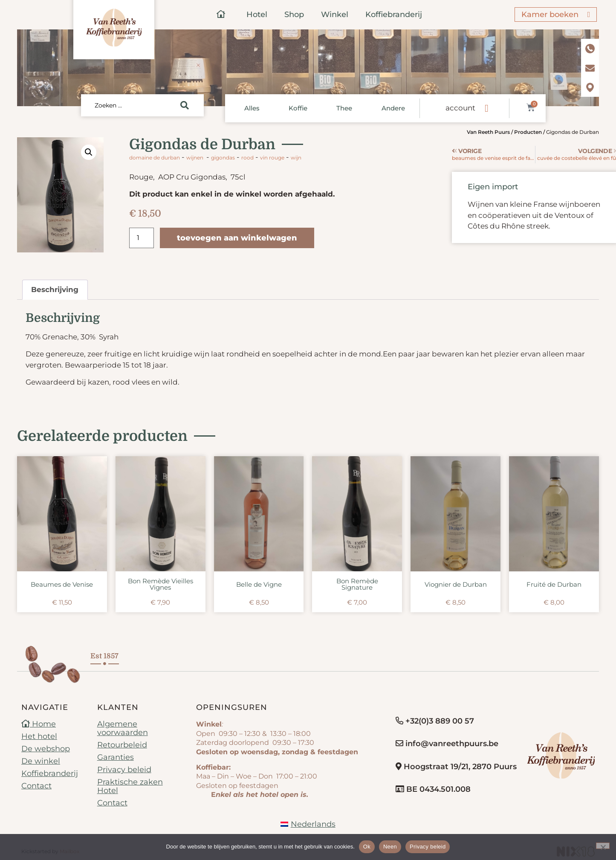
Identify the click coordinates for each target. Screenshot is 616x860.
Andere (393, 108)
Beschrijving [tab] (55, 290)
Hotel (257, 14)
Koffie (298, 108)
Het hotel (39, 736)
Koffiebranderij (394, 14)
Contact (36, 786)
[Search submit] (185, 105)
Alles (252, 108)
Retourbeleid (122, 745)
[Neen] (603, 846)
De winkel (41, 761)
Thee (344, 108)
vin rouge (272, 158)
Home (39, 724)
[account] (486, 108)
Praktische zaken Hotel (130, 786)
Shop (294, 14)
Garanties (116, 757)
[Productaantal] (142, 238)
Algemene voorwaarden (123, 728)
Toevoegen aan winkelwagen (237, 238)
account (460, 108)
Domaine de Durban (155, 158)
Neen (390, 847)
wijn (296, 158)
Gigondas (223, 158)
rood (247, 158)
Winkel (335, 14)
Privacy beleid (124, 770)
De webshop (46, 749)
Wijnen (195, 158)
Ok (367, 847)
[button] (89, 152)
